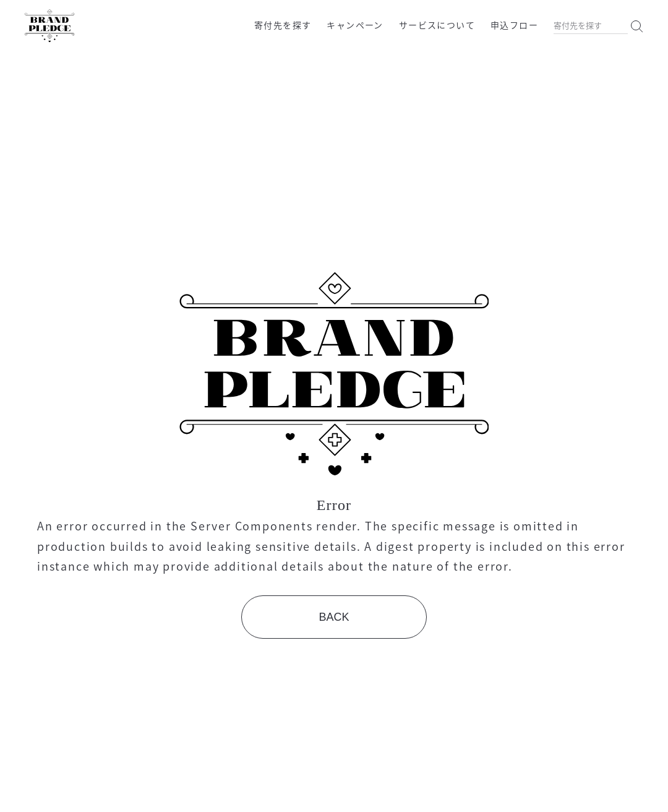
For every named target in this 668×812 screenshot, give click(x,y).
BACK (334, 617)
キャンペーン (355, 25)
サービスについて (437, 25)
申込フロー (514, 25)
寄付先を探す (283, 25)
